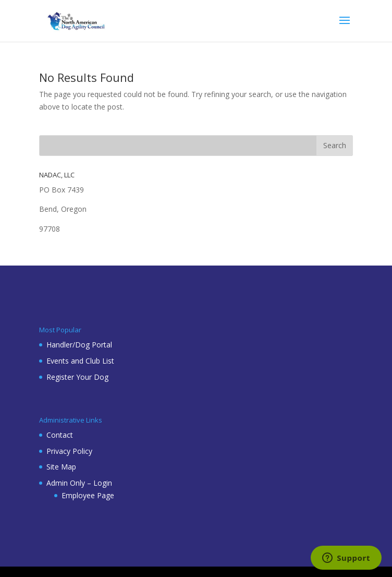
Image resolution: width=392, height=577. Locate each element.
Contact (60, 435)
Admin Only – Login (79, 483)
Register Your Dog (77, 377)
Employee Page (88, 495)
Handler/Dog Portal (79, 345)
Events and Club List (80, 361)
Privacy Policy (69, 451)
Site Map (61, 467)
